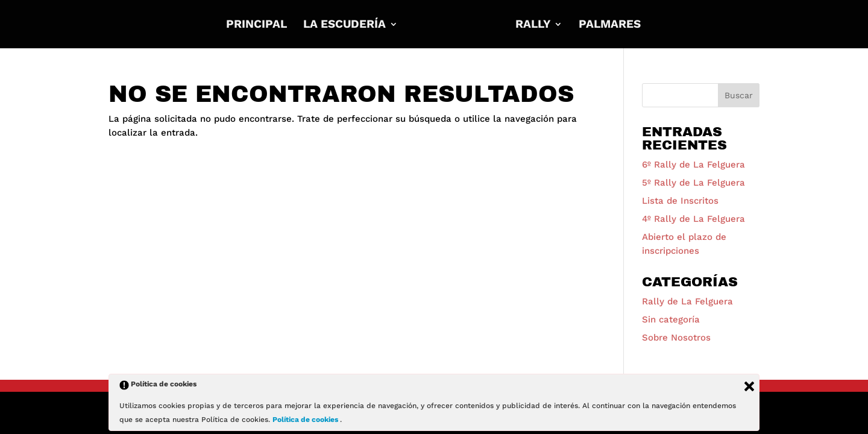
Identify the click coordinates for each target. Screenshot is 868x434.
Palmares (610, 25)
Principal (256, 25)
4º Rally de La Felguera (693, 219)
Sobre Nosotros (676, 338)
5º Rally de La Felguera (693, 183)
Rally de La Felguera (687, 301)
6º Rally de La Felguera (693, 165)
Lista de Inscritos (680, 201)
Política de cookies (306, 420)
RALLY (533, 25)
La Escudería (344, 25)
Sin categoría (671, 319)
